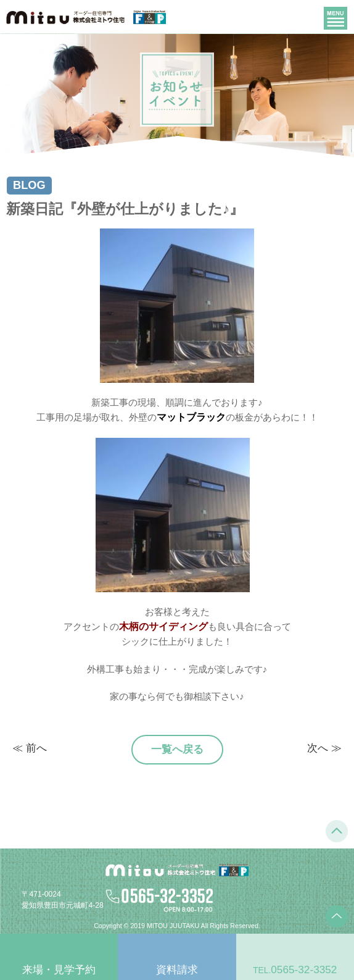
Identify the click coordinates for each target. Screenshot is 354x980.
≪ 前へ (30, 748)
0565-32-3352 (295, 970)
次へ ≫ (324, 748)
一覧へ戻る (177, 749)
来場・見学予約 (59, 970)
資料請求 (177, 970)
